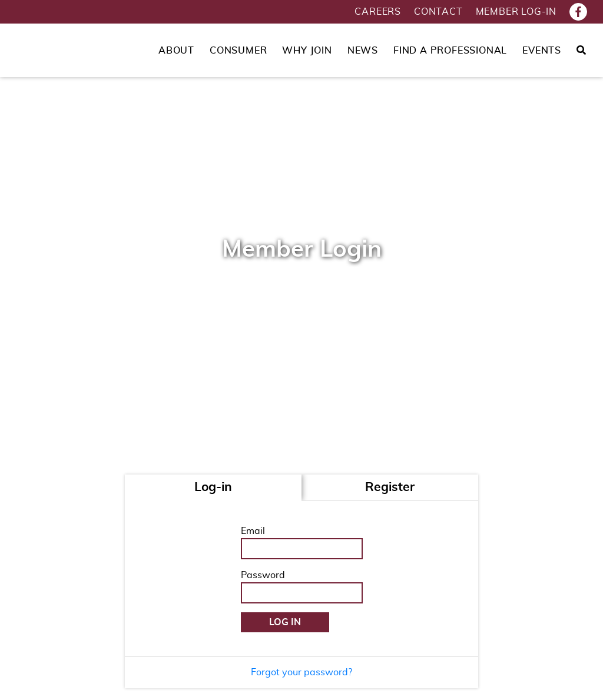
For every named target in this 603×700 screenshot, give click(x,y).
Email (253, 531)
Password (263, 575)
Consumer (238, 51)
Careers (378, 12)
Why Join (307, 51)
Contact (438, 12)
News (363, 51)
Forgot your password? (301, 672)
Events (542, 51)
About (176, 51)
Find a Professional (450, 51)
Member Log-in (516, 12)
